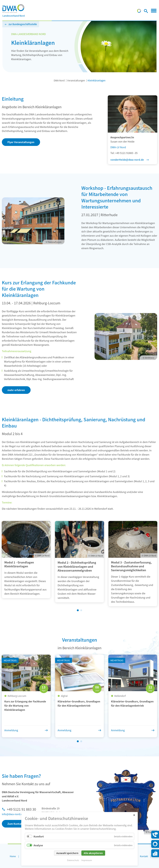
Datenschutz (73, 860)
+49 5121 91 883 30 (21, 809)
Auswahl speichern (67, 853)
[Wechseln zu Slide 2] (81, 610)
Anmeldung (11, 730)
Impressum (87, 860)
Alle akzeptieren (93, 853)
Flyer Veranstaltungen (21, 142)
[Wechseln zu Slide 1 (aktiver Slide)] (78, 610)
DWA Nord (59, 80)
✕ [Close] (134, 815)
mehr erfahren (16, 390)
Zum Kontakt (15, 824)
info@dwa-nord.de (13, 814)
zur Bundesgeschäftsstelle (23, 24)
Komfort (39, 836)
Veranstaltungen (76, 80)
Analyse (38, 845)
